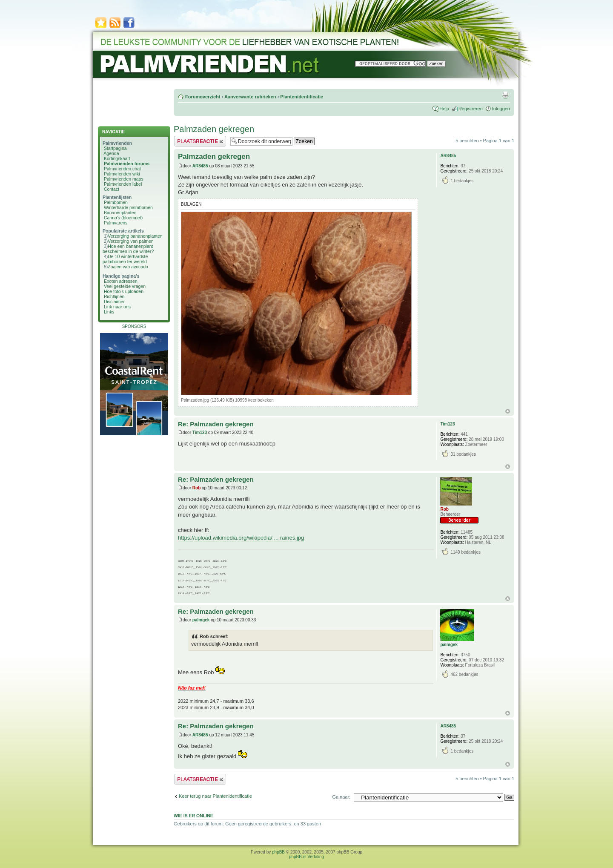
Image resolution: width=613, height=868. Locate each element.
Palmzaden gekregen (214, 129)
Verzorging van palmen (130, 241)
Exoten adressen (121, 281)
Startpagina (115, 148)
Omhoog (508, 411)
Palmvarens (116, 223)
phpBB (278, 852)
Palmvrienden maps (124, 179)
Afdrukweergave (505, 95)
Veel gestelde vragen (125, 286)
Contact (112, 189)
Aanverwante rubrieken (250, 97)
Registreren (471, 109)
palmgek (201, 620)
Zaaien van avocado (128, 267)
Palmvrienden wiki (122, 174)
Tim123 (200, 433)
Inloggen (501, 109)
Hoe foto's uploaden (124, 291)
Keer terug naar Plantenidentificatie (215, 796)
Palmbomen (116, 202)
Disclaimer (114, 302)
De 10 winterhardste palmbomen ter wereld (125, 259)
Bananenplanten (120, 213)
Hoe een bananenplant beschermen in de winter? (128, 249)
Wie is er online (193, 816)
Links (109, 312)
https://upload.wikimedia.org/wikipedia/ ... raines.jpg (241, 538)
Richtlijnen (114, 296)
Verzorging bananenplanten (135, 236)
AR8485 (200, 166)
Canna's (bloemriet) (123, 218)
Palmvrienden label (123, 184)
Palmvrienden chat (122, 169)
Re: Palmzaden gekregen (216, 424)
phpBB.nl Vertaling (306, 857)
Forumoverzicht (203, 97)
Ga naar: (341, 797)
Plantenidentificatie (302, 97)
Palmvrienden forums (127, 164)
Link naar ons (117, 307)
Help (444, 109)
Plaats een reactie (200, 141)
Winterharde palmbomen (128, 207)
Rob (196, 488)
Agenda (111, 153)
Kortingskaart (117, 158)
